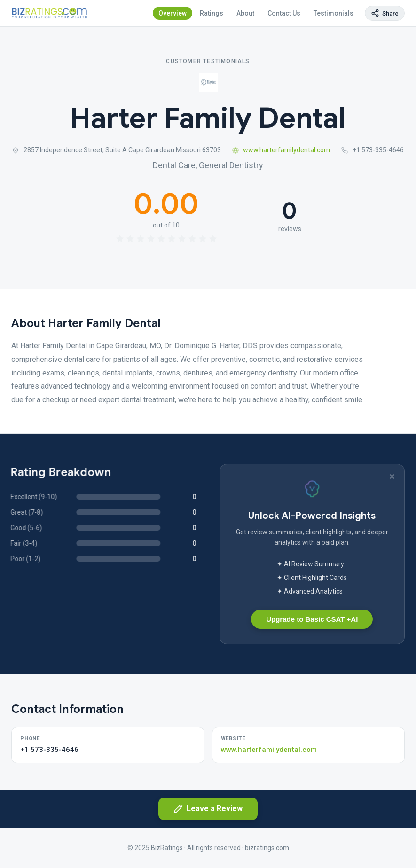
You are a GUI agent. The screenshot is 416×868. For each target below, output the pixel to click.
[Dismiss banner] (392, 477)
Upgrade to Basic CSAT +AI (312, 619)
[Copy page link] (385, 13)
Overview (173, 13)
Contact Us (284, 13)
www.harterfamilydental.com (281, 150)
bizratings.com (267, 848)
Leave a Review (208, 809)
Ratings (212, 13)
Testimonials (334, 13)
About (245, 13)
